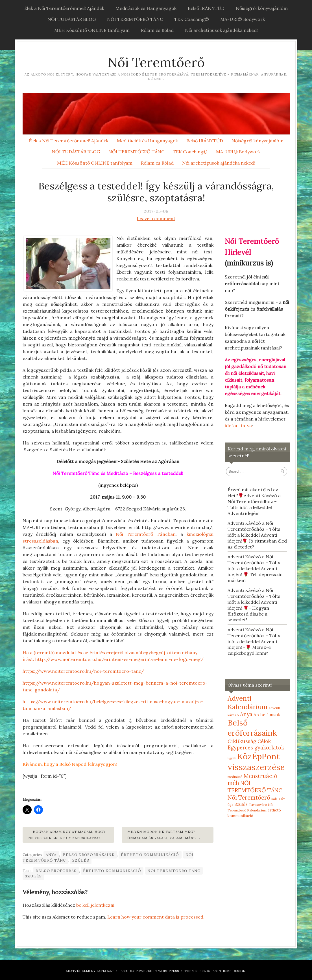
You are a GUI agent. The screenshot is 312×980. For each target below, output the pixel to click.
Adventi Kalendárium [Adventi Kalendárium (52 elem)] (248, 702)
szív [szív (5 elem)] (274, 798)
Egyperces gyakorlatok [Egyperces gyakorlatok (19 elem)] (256, 748)
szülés (33, 876)
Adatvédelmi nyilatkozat (90, 971)
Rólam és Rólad (157, 30)
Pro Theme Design (228, 971)
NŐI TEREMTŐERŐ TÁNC (135, 19)
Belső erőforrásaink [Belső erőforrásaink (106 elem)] (252, 728)
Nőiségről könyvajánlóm (262, 8)
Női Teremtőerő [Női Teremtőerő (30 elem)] (249, 798)
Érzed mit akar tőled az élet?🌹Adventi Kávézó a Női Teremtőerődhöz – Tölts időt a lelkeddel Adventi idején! (254, 501)
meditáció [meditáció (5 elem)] (235, 777)
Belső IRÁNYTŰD (206, 8)
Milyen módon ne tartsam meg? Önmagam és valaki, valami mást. (162, 835)
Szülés (81, 860)
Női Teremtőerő (156, 62)
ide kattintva (238, 426)
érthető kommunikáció (150, 855)
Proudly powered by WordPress (149, 971)
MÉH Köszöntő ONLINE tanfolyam (92, 30)
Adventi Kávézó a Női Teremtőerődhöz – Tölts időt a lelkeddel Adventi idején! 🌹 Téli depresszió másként (255, 568)
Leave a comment (156, 218)
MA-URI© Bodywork (243, 19)
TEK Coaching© (192, 19)
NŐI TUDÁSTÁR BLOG (72, 19)
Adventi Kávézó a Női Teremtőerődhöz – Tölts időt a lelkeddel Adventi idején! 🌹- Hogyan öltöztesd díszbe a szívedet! (254, 605)
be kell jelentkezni (95, 905)
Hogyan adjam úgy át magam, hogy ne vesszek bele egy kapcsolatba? (67, 835)
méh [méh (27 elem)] (233, 783)
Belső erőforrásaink (89, 855)
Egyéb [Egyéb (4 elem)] (232, 758)
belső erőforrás (56, 871)
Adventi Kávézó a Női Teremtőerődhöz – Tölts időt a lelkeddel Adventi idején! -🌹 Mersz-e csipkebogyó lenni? (254, 641)
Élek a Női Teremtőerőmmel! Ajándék (64, 8)
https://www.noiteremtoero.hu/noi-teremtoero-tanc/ (83, 671)
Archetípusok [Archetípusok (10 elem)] (267, 715)
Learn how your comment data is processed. (156, 917)
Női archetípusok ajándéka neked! (221, 30)
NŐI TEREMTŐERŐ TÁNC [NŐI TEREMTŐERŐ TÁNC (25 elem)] (255, 787)
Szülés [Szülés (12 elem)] (241, 804)
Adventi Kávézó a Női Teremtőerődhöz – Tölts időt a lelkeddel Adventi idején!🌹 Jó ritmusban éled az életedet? (257, 535)
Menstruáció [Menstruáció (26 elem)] (260, 776)
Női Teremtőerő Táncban (146, 534)
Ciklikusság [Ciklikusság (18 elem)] (242, 741)
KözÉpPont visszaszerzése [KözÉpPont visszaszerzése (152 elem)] (256, 762)
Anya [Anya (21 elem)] (246, 714)
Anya (51, 855)
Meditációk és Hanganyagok (146, 8)
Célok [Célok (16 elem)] (264, 741)
